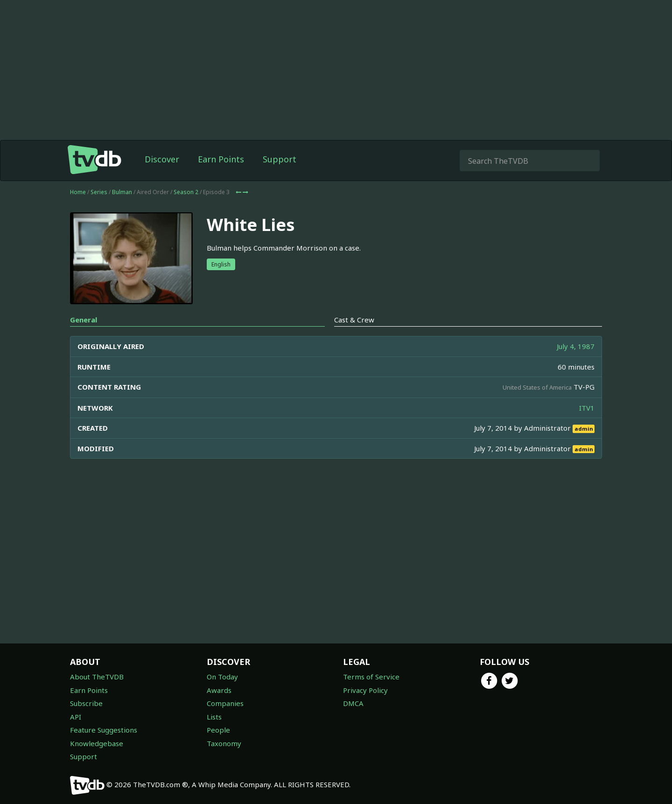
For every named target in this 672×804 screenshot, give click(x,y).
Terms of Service (371, 677)
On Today (222, 677)
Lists (214, 717)
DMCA (353, 703)
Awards (219, 690)
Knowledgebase (97, 743)
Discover (162, 159)
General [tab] (84, 320)
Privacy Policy (365, 690)
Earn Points (221, 159)
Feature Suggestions (104, 730)
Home (78, 192)
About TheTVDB (97, 677)
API (76, 717)
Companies (225, 703)
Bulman (122, 192)
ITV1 (587, 408)
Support (280, 159)
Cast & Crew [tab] (354, 320)
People (218, 730)
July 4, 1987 (576, 346)
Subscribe (86, 703)
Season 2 (186, 192)
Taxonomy (224, 743)
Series (99, 192)
